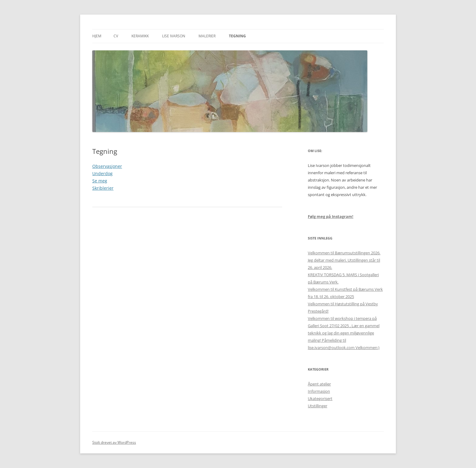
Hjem (97, 36)
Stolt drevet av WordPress (114, 442)
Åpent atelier (319, 384)
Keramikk (140, 36)
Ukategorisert (320, 398)
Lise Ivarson (174, 36)
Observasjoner (107, 166)
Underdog (102, 173)
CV (116, 36)
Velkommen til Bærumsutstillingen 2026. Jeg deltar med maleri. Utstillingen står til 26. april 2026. (344, 260)
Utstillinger (318, 406)
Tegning (237, 36)
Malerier (207, 36)
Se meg (100, 181)
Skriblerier (103, 188)
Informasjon (319, 391)
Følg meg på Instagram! (331, 216)
